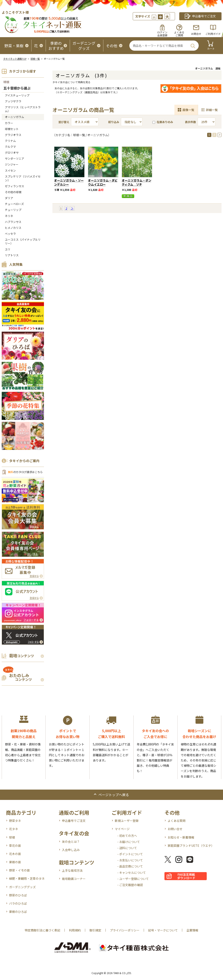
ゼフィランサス (14, 186)
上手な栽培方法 (72, 870)
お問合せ (196, 34)
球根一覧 (35, 59)
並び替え (64, 122)
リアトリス (12, 255)
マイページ (122, 829)
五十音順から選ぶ (17, 88)
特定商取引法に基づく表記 (42, 930)
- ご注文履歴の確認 (130, 885)
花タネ (14, 829)
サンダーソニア (14, 158)
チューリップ (13, 210)
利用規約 (75, 930)
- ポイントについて (130, 854)
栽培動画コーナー (74, 879)
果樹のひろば (18, 912)
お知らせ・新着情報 (181, 837)
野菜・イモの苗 (19, 870)
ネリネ (9, 216)
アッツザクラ (13, 101)
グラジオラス (13, 135)
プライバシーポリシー (125, 930)
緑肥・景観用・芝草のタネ (27, 878)
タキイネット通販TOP (15, 59)
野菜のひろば (18, 895)
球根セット (12, 129)
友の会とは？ (71, 842)
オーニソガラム (14, 117)
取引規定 (95, 930)
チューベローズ (14, 204)
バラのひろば (18, 903)
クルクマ (10, 147)
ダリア (9, 198)
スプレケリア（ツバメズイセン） (23, 178)
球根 (6, 82)
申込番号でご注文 (74, 821)
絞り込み (114, 122)
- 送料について (127, 848)
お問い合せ (175, 829)
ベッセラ (10, 234)
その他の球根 (13, 192)
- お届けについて (129, 842)
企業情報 (192, 930)
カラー (9, 123)
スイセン (10, 170)
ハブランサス (13, 222)
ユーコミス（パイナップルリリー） (23, 241)
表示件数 (190, 122)
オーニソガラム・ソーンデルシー (69, 182)
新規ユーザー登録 (127, 821)
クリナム (10, 141)
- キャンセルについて (132, 873)
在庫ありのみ (163, 122)
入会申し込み (71, 850)
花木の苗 (15, 854)
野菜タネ (15, 821)
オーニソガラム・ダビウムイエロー (103, 182)
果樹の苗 (15, 862)
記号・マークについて (163, 930)
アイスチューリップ (17, 95)
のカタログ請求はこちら (25, 472)
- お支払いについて (130, 860)
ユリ (8, 249)
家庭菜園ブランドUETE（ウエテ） (191, 846)
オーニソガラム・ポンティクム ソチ (137, 182)
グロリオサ (12, 153)
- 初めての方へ (127, 836)
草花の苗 (15, 846)
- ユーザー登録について (133, 879)
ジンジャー (12, 164)
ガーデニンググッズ (22, 887)
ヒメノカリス (13, 228)
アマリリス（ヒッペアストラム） (23, 109)
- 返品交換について (130, 866)
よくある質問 (176, 821)
